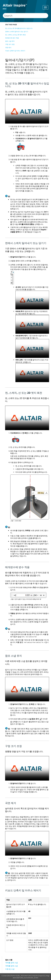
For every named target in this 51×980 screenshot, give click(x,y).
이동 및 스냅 (10, 969)
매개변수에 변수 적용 (12, 38)
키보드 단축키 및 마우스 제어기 (15, 51)
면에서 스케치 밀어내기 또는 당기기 (17, 31)
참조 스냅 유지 (10, 41)
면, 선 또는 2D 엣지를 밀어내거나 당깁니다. (19, 28)
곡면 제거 (8, 47)
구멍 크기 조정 (10, 44)
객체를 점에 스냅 (11, 963)
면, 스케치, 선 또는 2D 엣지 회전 (15, 35)
